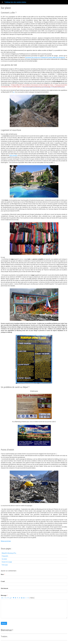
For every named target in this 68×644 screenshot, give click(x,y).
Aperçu (32, 598)
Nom (2, 574)
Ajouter (4, 623)
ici (14, 92)
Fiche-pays (5, 565)
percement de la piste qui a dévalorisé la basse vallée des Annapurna (45, 57)
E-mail (3, 581)
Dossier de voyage (7, 562)
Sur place (4, 559)
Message (4, 595)
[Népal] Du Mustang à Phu (9, 553)
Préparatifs (5, 556)
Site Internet (4, 588)
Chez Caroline (13, 155)
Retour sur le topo (6, 541)
